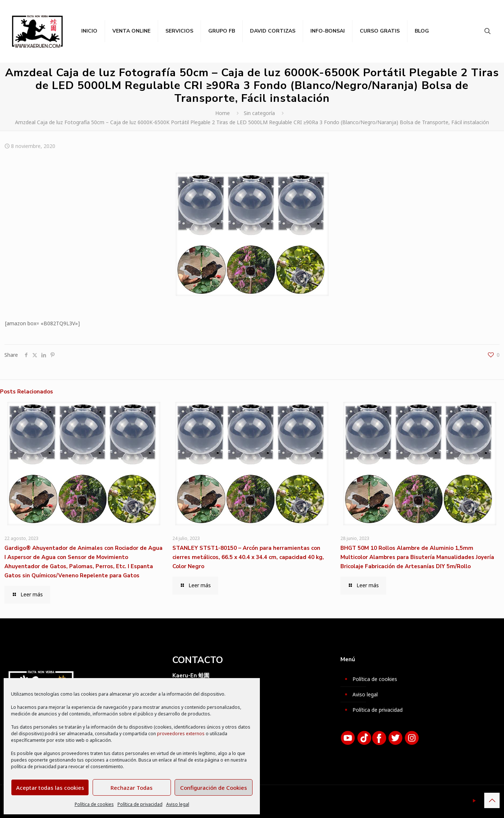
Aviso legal (178, 804)
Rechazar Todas (132, 788)
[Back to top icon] (492, 800)
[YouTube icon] (474, 800)
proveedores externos (181, 734)
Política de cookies (94, 804)
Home (223, 113)
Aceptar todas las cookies (50, 788)
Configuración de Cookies (214, 788)
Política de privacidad (140, 804)
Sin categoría (259, 113)
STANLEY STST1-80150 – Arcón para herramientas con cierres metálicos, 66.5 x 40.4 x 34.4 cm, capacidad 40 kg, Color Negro (248, 557)
